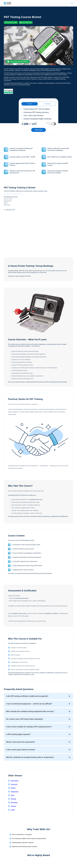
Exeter (13, 795)
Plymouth (13, 799)
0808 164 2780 (10, 210)
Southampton (15, 792)
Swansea (13, 806)
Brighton (13, 788)
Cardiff (13, 810)
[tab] (30, 104)
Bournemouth (15, 781)
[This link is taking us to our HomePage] (7, 3)
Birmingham (14, 802)
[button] (71, 3)
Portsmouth (14, 784)
